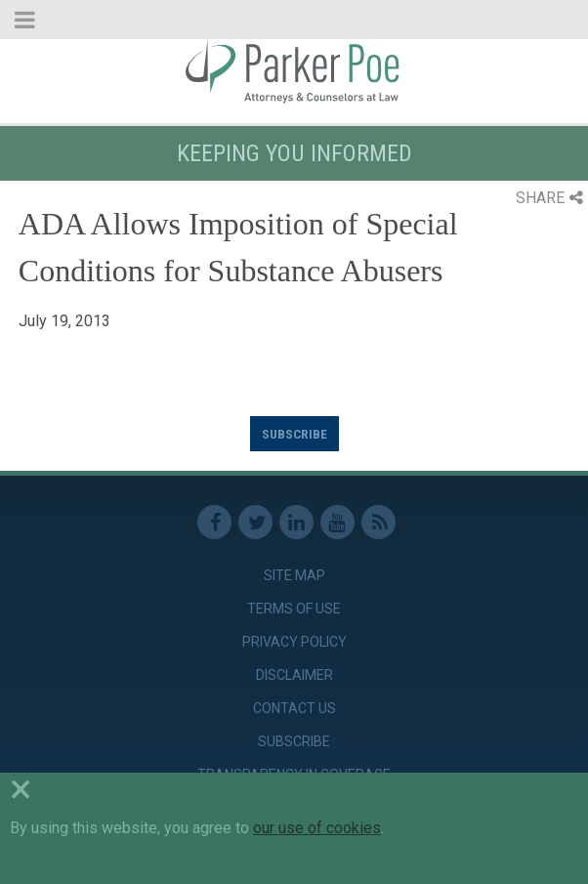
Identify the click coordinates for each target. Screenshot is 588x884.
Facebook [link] (214, 522)
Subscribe (294, 434)
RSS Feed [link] (378, 522)
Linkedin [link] (296, 522)
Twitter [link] (255, 522)
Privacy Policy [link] (294, 642)
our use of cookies (317, 828)
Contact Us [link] (294, 708)
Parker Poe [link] (294, 71)
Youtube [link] (337, 522)
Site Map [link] (294, 575)
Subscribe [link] (294, 741)
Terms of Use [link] (294, 609)
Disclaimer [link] (294, 675)
